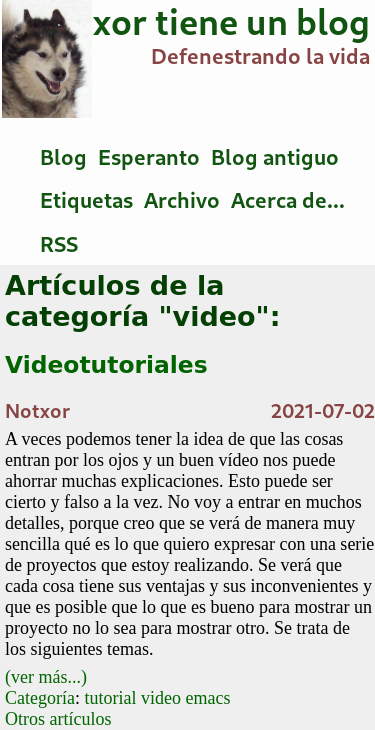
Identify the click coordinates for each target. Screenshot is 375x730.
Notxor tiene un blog (200, 21)
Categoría (40, 698)
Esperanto (149, 157)
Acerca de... (288, 200)
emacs (208, 698)
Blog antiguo (275, 157)
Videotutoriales (106, 365)
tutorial (111, 698)
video (161, 698)
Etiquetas (86, 200)
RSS (59, 244)
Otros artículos (58, 719)
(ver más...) (46, 677)
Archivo (182, 200)
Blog (63, 157)
